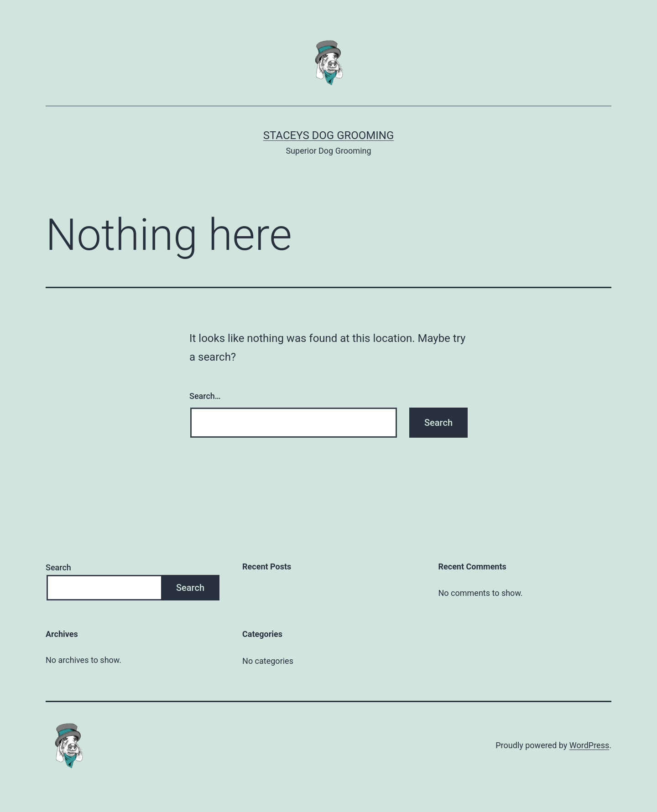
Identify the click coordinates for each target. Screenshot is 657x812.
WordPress (589, 745)
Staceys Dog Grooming (329, 135)
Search (58, 567)
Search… (205, 396)
